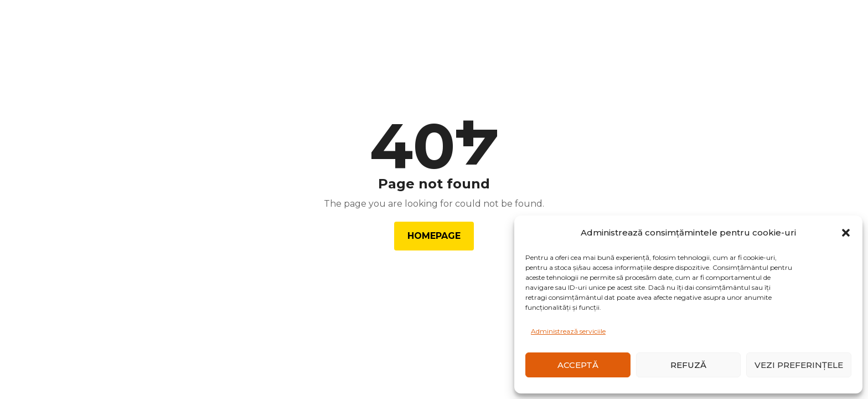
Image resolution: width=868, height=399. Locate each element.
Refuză (688, 365)
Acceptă (578, 365)
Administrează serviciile (568, 331)
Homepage (434, 236)
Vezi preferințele (799, 365)
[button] (846, 233)
